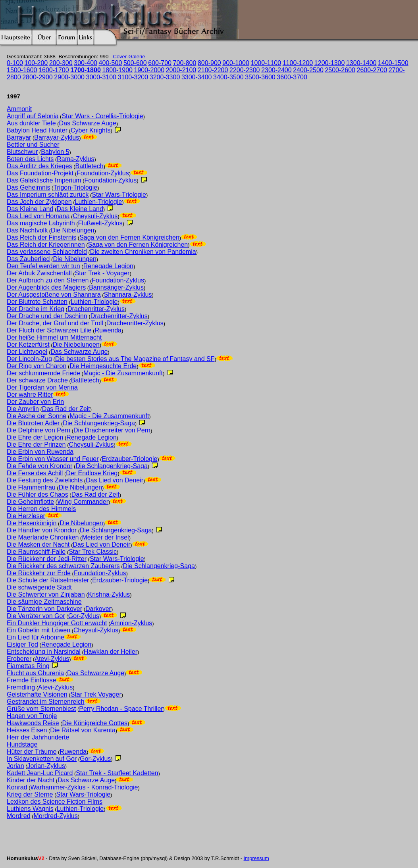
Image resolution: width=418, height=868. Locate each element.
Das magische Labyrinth (41, 223)
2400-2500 (308, 70)
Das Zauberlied (28, 259)
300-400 (86, 63)
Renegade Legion (108, 266)
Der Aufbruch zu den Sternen (48, 280)
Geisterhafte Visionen (37, 694)
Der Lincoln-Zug (29, 359)
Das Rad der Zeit (66, 409)
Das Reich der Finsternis (41, 237)
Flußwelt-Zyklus (100, 223)
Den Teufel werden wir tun (43, 266)
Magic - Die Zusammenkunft (123, 373)
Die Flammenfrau (31, 487)
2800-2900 (38, 77)
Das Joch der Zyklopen (39, 202)
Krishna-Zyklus (109, 594)
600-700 (160, 63)
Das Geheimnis (28, 187)
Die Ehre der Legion (35, 437)
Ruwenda (108, 330)
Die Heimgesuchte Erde (103, 366)
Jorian (15, 766)
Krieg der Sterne (30, 794)
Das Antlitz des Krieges (39, 166)
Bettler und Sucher (33, 145)
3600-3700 (292, 77)
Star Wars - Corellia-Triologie (102, 116)
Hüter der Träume (32, 752)
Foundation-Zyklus (103, 173)
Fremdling (21, 687)
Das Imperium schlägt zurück (48, 195)
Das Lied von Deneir (115, 480)
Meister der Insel (105, 537)
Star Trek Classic (93, 552)
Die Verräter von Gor (36, 616)
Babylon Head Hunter (37, 130)
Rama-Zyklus (75, 159)
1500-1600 (22, 70)
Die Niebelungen (76, 345)
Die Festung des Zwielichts (45, 480)
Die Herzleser (26, 516)
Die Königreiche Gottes (95, 723)
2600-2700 (372, 70)
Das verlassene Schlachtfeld (47, 252)
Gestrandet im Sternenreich (46, 702)
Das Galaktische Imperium (44, 180)
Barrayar (19, 137)
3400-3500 (228, 77)
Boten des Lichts (30, 159)
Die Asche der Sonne (37, 416)
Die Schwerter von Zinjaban (46, 594)
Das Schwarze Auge (88, 123)
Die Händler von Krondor (42, 530)
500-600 (135, 63)
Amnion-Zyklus (131, 623)
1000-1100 (266, 63)
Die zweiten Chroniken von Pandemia (143, 252)
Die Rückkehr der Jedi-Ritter (47, 559)
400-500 (111, 63)
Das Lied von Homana (38, 216)
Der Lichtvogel (27, 352)
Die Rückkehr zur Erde (39, 573)
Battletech (89, 166)
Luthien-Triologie (99, 202)
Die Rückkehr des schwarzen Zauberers (63, 566)
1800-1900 (117, 70)
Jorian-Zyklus (46, 766)
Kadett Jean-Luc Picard (40, 773)
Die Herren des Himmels (41, 509)
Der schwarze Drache (37, 380)
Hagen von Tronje (32, 716)
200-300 (61, 63)
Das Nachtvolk (27, 230)
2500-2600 (340, 70)
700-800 (185, 63)
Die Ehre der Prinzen (36, 445)
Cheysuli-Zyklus (95, 216)
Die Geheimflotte (30, 502)
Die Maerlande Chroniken (43, 537)
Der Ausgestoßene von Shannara (54, 295)
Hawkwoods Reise (33, 723)
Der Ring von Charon (37, 366)
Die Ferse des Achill (35, 473)
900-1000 (236, 63)
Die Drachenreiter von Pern (112, 430)
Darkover (98, 609)
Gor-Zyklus (84, 616)
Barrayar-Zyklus (57, 137)
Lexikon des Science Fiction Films (55, 802)
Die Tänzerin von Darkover (44, 609)
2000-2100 (181, 70)
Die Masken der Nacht (38, 544)
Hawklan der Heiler (111, 652)
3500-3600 (260, 77)
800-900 (209, 63)
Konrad (17, 787)
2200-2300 (245, 70)
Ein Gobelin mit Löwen (39, 630)
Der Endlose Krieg (92, 473)
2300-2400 (276, 70)
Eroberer (19, 659)
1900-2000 (149, 70)
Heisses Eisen (27, 730)
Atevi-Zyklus (52, 659)
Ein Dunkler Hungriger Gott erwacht (57, 623)
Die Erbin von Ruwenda (40, 452)
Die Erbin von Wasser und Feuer (53, 459)
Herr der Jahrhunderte (38, 737)
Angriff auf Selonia (33, 116)
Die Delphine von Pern (39, 430)
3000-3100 (101, 77)
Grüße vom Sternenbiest (41, 709)
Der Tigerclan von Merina (42, 387)
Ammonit (19, 109)
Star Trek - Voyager (102, 273)
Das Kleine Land (30, 209)
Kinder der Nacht (31, 780)
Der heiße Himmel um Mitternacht (54, 337)
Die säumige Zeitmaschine (44, 602)
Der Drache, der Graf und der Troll (55, 323)
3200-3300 (165, 77)
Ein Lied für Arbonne (36, 637)
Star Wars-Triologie (119, 195)
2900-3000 (69, 77)
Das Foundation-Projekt (40, 173)
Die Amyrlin (23, 409)
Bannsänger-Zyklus (116, 287)
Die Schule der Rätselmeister (48, 580)
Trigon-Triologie (75, 187)
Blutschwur (22, 152)
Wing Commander (83, 502)
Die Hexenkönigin (32, 523)
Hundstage (22, 744)
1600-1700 (54, 70)
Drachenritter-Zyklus (96, 309)
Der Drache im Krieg (36, 309)
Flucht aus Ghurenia (35, 673)
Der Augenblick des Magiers (46, 287)
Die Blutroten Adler (33, 423)
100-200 (36, 63)
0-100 (15, 63)
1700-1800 (86, 70)
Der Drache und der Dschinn (47, 316)
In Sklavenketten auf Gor (42, 759)
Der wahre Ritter (30, 395)
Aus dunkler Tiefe (31, 123)
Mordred (19, 816)
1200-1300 (330, 63)
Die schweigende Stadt (39, 587)
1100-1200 (298, 63)
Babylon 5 (55, 152)
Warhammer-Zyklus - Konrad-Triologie (84, 787)
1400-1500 (393, 63)
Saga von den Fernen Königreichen (129, 237)
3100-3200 (133, 77)
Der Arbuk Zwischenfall (39, 273)
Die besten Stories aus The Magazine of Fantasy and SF (135, 359)
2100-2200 (213, 70)
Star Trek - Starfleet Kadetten (117, 773)
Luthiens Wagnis (30, 809)
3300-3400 (197, 77)
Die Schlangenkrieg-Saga (99, 423)
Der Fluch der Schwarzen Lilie (49, 330)
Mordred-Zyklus (56, 816)
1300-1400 (361, 63)
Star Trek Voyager (96, 694)
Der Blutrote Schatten (37, 302)
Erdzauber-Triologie (129, 459)
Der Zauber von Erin (35, 402)
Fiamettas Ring (28, 666)
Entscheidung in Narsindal (44, 652)
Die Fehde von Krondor (39, 466)
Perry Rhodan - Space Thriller (121, 709)
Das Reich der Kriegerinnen (46, 245)
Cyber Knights (91, 130)
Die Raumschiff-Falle (36, 552)
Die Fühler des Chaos (38, 494)
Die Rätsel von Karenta (83, 730)
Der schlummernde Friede (43, 373)
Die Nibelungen (72, 230)
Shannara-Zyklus (128, 295)
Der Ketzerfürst (28, 345)
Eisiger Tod (22, 644)
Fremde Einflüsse (32, 680)
